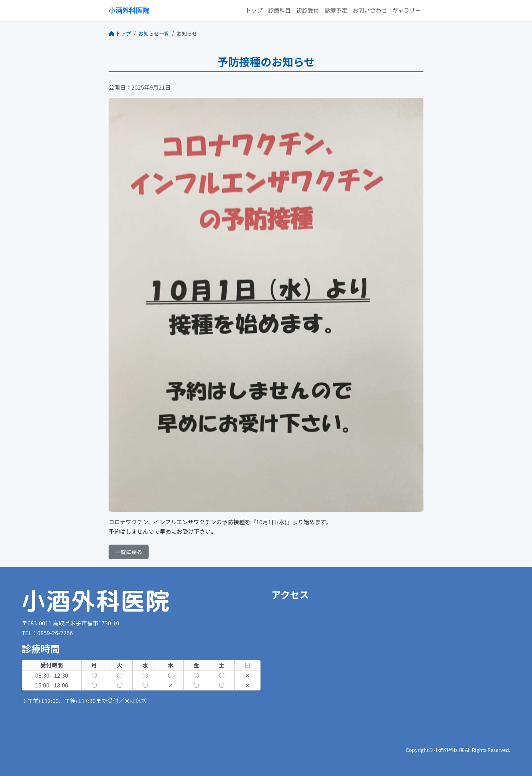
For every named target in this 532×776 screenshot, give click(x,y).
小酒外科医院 (129, 10)
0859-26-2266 (55, 633)
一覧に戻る (129, 552)
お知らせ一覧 (154, 33)
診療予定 (336, 10)
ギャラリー (406, 10)
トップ (254, 10)
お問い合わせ (370, 10)
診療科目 (279, 10)
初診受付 (308, 10)
